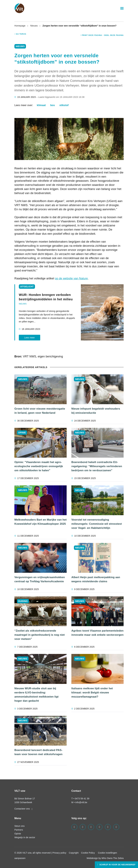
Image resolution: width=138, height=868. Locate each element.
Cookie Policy (88, 853)
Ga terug (20, 34)
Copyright (74, 853)
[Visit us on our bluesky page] (116, 827)
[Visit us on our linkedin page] (91, 827)
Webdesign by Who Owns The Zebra (105, 858)
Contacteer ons (23, 809)
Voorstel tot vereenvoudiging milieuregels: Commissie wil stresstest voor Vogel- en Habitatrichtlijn (97, 524)
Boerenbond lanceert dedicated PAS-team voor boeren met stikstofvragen (38, 752)
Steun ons (19, 826)
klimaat (41, 105)
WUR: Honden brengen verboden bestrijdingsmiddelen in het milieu (46, 297)
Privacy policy (59, 853)
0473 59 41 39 (82, 799)
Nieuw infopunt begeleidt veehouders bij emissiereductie (96, 411)
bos (53, 105)
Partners (19, 830)
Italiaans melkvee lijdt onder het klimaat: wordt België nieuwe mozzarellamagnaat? (92, 693)
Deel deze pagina (113, 35)
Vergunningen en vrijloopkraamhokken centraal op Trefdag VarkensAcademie (40, 579)
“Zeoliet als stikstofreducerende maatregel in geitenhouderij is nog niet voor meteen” (40, 635)
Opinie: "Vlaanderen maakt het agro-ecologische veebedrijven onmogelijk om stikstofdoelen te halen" (39, 466)
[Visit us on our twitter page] (83, 827)
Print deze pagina (91, 35)
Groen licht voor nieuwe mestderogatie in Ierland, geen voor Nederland (40, 411)
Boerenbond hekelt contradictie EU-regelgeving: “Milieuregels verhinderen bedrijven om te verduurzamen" (97, 466)
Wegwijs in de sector (25, 837)
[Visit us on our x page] (108, 827)
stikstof (64, 105)
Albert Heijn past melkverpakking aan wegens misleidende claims (96, 579)
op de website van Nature (71, 278)
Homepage (20, 26)
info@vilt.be (81, 802)
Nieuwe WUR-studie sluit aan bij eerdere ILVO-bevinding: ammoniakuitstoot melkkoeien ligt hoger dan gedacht (36, 695)
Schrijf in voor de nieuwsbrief (117, 865)
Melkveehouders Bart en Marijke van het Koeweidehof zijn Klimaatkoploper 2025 (41, 522)
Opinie (18, 834)
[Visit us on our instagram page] (99, 827)
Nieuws (34, 26)
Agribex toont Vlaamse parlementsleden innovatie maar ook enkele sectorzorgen (97, 633)
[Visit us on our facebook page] (74, 827)
